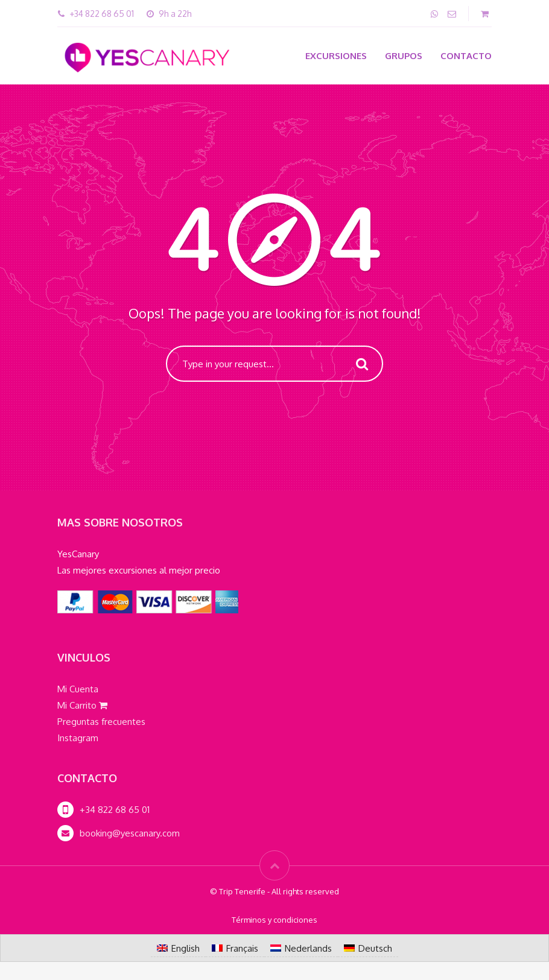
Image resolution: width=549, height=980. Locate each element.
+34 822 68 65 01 (115, 810)
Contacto (466, 56)
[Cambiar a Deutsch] (368, 948)
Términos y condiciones (274, 920)
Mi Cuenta (78, 689)
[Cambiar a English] (178, 948)
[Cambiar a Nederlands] (301, 948)
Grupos (404, 56)
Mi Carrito (82, 705)
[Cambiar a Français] (235, 948)
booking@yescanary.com (130, 833)
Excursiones (336, 56)
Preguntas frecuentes (101, 722)
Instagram (78, 738)
